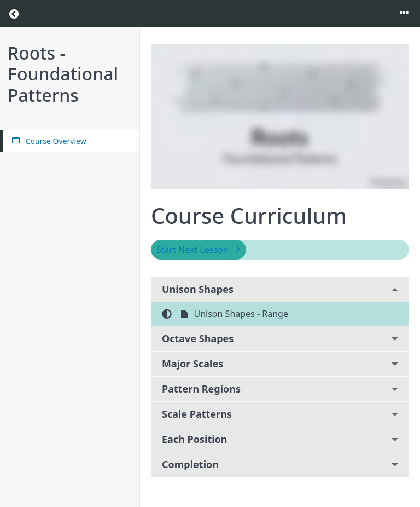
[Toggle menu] (404, 14)
